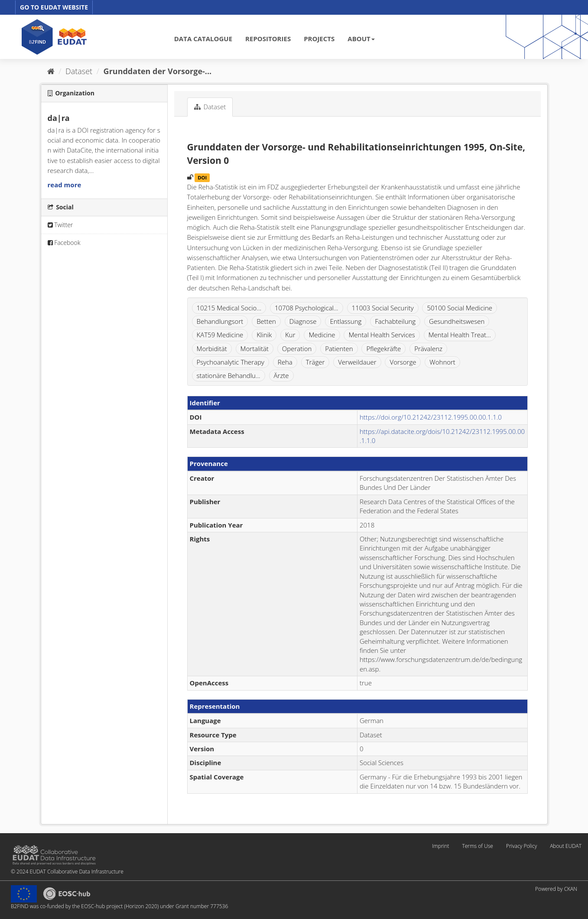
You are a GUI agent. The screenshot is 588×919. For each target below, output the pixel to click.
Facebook (64, 243)
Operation (297, 349)
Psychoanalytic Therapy (231, 362)
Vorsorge (403, 362)
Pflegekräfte (383, 349)
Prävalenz (428, 349)
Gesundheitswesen (457, 321)
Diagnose (303, 321)
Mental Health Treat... (460, 335)
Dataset (79, 71)
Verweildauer (357, 362)
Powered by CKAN (556, 889)
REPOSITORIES (268, 39)
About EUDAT (566, 846)
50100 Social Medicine (460, 308)
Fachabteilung (395, 321)
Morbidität (212, 349)
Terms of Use (477, 846)
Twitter (60, 225)
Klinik (264, 335)
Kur (290, 335)
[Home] (51, 71)
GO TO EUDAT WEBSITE (54, 7)
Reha (285, 362)
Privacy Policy (521, 846)
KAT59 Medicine (220, 335)
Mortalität (255, 349)
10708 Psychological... (307, 308)
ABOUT (361, 39)
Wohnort (442, 362)
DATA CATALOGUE (203, 39)
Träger (315, 362)
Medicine (322, 335)
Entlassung (346, 321)
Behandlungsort (220, 321)
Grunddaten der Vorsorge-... (158, 71)
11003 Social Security (383, 308)
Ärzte (281, 375)
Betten (266, 321)
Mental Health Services (382, 335)
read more (65, 185)
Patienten (339, 349)
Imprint (440, 846)
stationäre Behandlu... (229, 375)
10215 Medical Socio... (229, 308)
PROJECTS (319, 39)
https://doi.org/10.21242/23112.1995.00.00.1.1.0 (431, 417)
